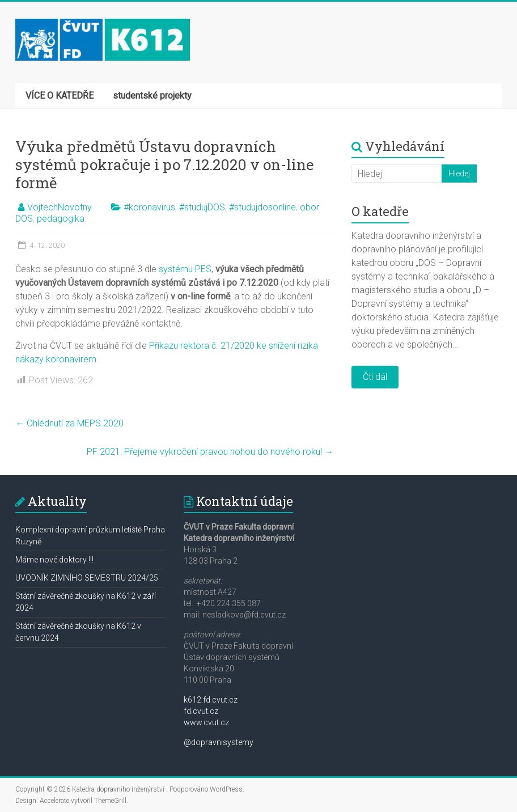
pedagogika (61, 219)
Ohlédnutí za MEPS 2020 (69, 423)
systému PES (185, 269)
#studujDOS (202, 207)
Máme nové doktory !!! (54, 560)
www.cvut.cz (206, 722)
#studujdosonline (262, 207)
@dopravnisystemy (219, 742)
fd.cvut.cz (201, 711)
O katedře (380, 211)
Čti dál (375, 377)
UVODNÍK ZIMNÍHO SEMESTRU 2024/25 (87, 578)
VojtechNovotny (60, 207)
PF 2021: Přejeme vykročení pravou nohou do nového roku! (210, 452)
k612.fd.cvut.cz (211, 700)
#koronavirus (149, 207)
